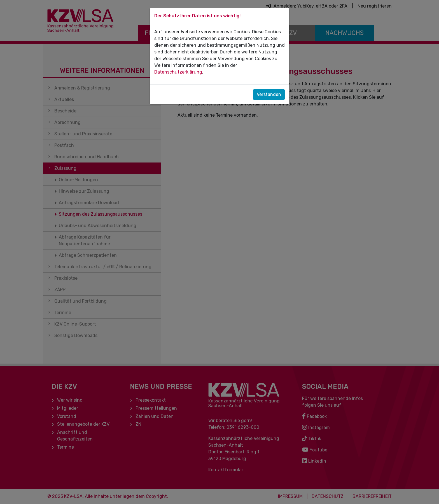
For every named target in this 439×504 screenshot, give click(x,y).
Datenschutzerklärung (178, 72)
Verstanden (269, 94)
